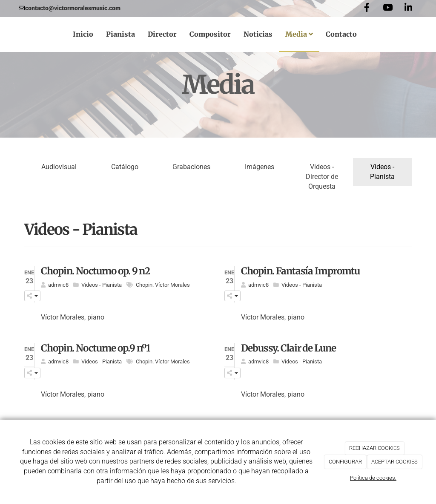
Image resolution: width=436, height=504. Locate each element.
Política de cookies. (373, 478)
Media (299, 34)
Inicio (83, 34)
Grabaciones (191, 167)
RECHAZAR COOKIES (374, 448)
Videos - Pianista (382, 172)
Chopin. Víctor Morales (163, 285)
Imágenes (260, 167)
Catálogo (125, 167)
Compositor (210, 34)
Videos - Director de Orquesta (322, 177)
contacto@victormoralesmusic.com (73, 8)
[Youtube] (387, 9)
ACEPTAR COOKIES (394, 462)
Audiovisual (59, 167)
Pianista (120, 34)
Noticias (258, 34)
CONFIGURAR (345, 462)
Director (162, 34)
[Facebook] (367, 9)
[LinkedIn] (408, 9)
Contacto (341, 34)
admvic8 (58, 285)
